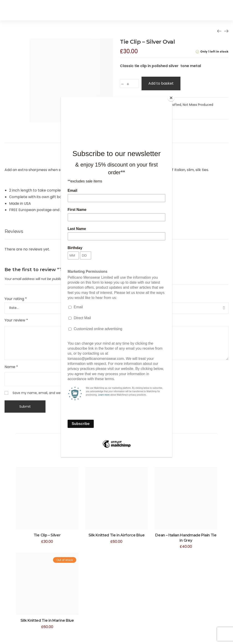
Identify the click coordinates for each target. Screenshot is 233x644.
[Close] (171, 98)
